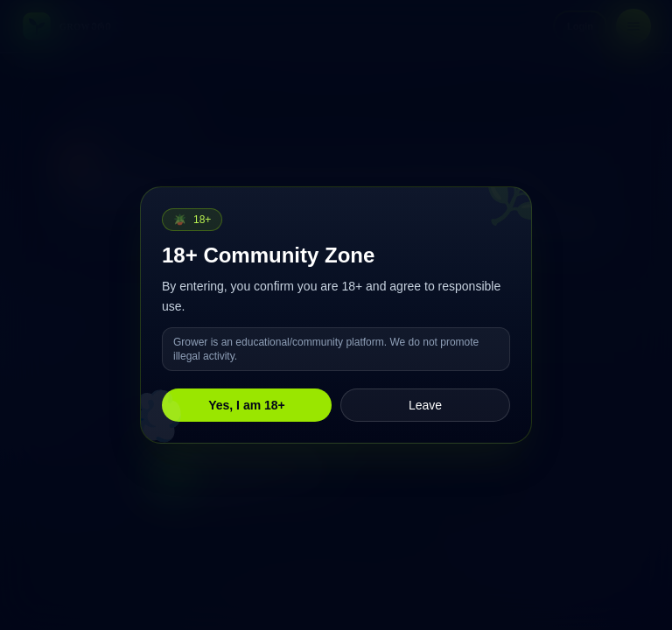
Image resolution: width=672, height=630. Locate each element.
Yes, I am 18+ (247, 405)
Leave (425, 405)
